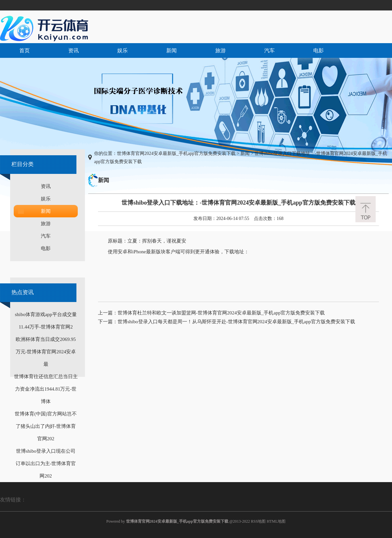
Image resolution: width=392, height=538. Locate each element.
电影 (318, 50)
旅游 (220, 50)
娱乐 (122, 50)
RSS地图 (258, 521)
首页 (24, 50)
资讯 (73, 50)
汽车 (269, 50)
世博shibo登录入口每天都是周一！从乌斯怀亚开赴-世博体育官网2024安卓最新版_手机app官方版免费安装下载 (236, 322)
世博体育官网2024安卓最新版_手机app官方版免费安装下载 (176, 153)
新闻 (171, 50)
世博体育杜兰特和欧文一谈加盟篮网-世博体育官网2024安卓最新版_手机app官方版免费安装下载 (221, 313)
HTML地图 (276, 521)
